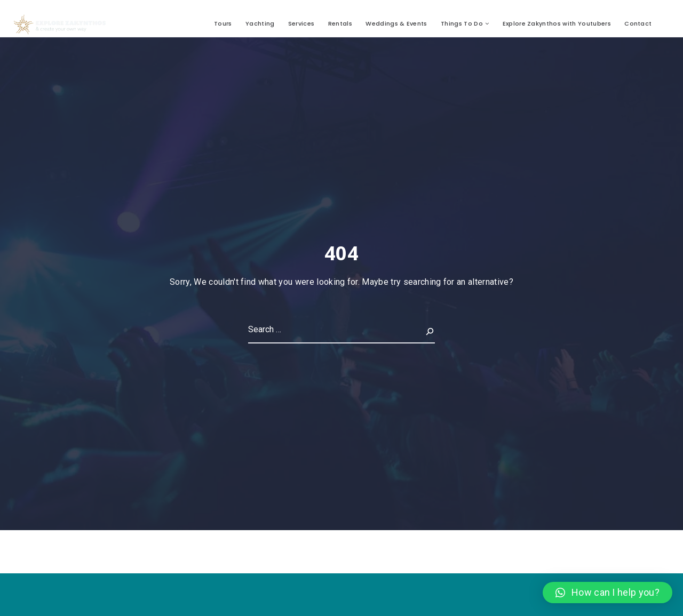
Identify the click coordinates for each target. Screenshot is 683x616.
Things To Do (462, 23)
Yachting (260, 23)
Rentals (340, 23)
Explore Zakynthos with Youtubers (557, 23)
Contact (638, 23)
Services (301, 23)
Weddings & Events (396, 23)
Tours (223, 23)
